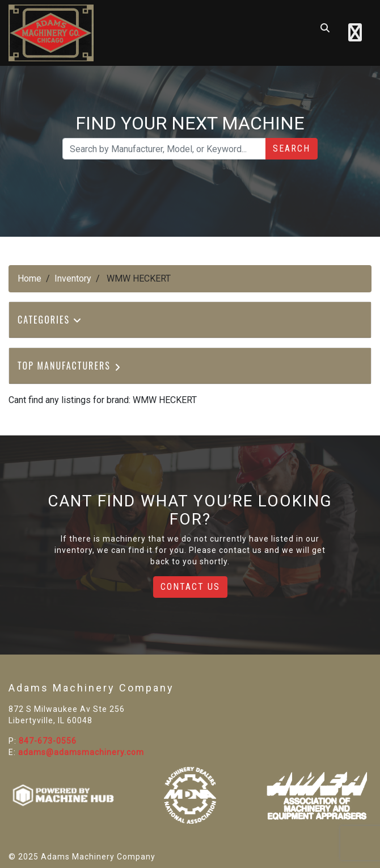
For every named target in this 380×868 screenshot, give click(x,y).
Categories (50, 320)
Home (29, 278)
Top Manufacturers (70, 366)
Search (292, 148)
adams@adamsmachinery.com (81, 752)
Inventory (73, 278)
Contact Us (190, 587)
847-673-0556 (48, 741)
